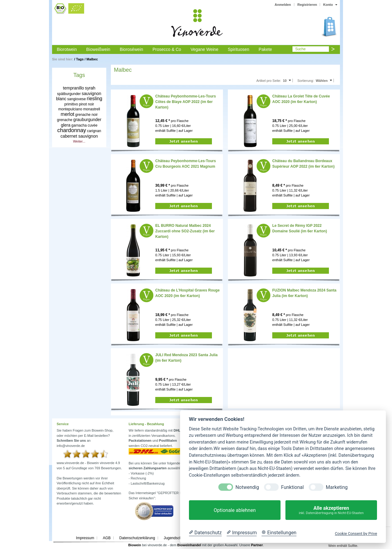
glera (66, 125)
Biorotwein (67, 49)
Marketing (337, 487)
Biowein (135, 545)
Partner (257, 545)
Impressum (85, 538)
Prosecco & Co (167, 49)
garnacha (79, 125)
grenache (65, 120)
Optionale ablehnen (235, 510)
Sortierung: (306, 81)
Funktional (292, 487)
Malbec (92, 59)
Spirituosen (239, 49)
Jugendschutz (175, 538)
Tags (80, 59)
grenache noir (87, 115)
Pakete (266, 49)
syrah (90, 88)
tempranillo (73, 88)
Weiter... (79, 141)
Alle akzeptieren (331, 510)
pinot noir (87, 104)
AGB (107, 538)
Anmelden (283, 5)
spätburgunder (69, 94)
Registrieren (307, 5)
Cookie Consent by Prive (356, 534)
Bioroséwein (131, 49)
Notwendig (247, 487)
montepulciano (70, 109)
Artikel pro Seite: (269, 81)
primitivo (71, 104)
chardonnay (72, 130)
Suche (300, 49)
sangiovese (77, 99)
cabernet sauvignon (79, 136)
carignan (94, 131)
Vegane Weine (204, 49)
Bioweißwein (98, 49)
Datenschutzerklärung (137, 538)
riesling (94, 99)
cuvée (92, 125)
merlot (67, 114)
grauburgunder (87, 120)
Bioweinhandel (189, 545)
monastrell (91, 109)
